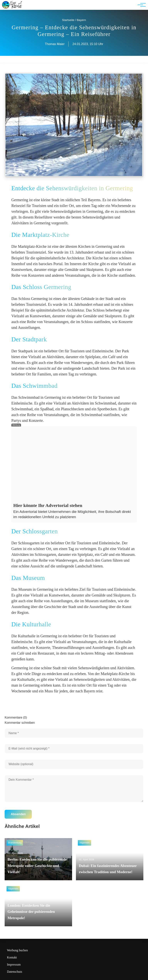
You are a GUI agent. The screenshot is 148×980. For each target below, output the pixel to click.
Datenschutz (15, 972)
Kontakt (12, 957)
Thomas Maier (55, 44)
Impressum (14, 965)
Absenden (18, 814)
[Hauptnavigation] (140, 5)
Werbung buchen (17, 950)
